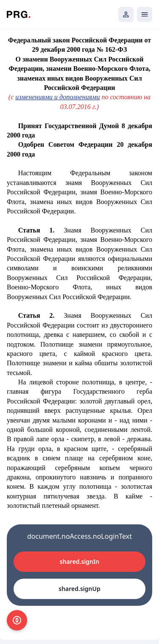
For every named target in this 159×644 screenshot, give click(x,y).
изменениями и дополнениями (57, 97)
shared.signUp (79, 589)
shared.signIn (79, 561)
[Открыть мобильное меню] (145, 14)
